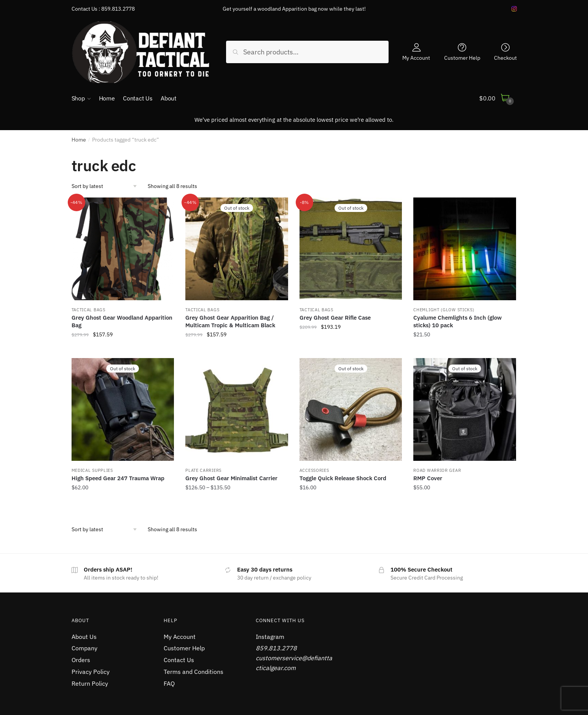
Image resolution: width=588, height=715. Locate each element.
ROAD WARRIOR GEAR (437, 470)
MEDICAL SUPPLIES (92, 470)
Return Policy (90, 683)
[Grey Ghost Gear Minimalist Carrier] (237, 409)
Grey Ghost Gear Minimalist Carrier (231, 478)
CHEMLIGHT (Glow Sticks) (444, 310)
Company (84, 648)
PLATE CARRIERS (203, 470)
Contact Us (179, 660)
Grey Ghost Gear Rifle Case (335, 318)
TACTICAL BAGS (88, 310)
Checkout (505, 57)
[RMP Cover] (465, 409)
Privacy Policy (91, 672)
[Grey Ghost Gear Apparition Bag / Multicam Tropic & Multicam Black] (237, 249)
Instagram (270, 637)
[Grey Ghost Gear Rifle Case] (351, 249)
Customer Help (462, 57)
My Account (416, 57)
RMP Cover (428, 478)
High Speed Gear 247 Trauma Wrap (118, 478)
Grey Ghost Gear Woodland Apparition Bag (122, 321)
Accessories (314, 470)
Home (79, 140)
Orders (81, 660)
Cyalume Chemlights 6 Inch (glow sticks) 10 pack (457, 321)
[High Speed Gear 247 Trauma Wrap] (123, 409)
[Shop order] (107, 186)
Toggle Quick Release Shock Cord (343, 478)
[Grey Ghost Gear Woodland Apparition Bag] (123, 249)
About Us (84, 637)
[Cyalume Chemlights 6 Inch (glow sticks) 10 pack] (465, 249)
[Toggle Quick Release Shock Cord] (351, 409)
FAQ (169, 683)
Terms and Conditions (194, 672)
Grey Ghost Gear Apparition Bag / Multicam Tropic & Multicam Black (230, 321)
